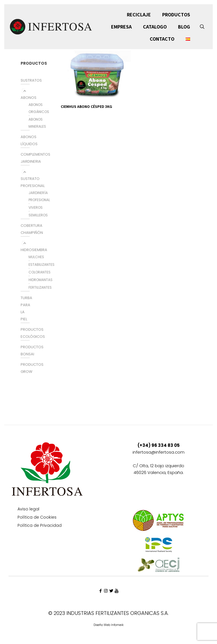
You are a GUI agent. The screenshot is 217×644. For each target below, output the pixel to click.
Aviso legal (28, 509)
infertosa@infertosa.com (159, 452)
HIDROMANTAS (41, 280)
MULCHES (36, 257)
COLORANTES (40, 272)
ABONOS (29, 98)
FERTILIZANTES (40, 287)
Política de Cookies (37, 518)
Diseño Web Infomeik (108, 625)
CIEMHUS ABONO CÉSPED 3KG (86, 106)
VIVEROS (36, 207)
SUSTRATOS (31, 80)
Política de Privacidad (40, 526)
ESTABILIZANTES (42, 265)
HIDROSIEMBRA (34, 250)
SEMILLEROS (38, 215)
